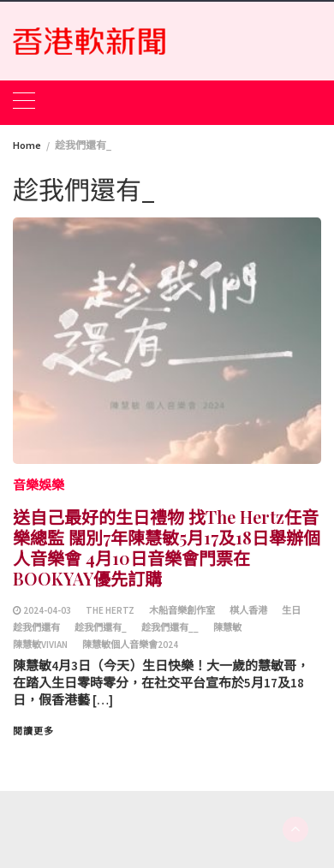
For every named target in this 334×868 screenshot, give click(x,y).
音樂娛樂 (39, 485)
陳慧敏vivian (40, 645)
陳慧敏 (227, 627)
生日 (291, 610)
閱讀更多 (33, 731)
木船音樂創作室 (182, 610)
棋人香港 (248, 610)
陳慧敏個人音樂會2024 (130, 645)
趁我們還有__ (170, 627)
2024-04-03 (47, 610)
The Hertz (110, 610)
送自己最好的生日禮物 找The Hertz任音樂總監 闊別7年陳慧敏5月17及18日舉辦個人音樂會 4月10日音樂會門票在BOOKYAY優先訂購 (167, 547)
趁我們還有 (36, 627)
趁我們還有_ (101, 627)
